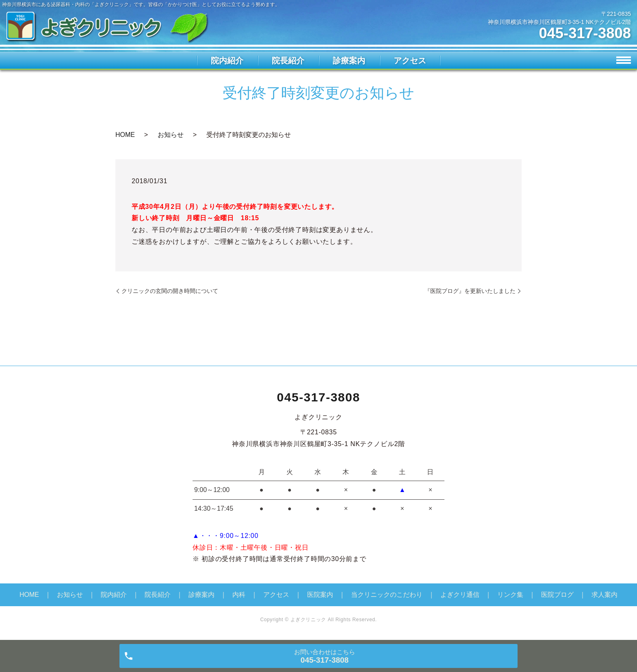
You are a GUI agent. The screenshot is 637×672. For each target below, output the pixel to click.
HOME (125, 135)
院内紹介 (227, 61)
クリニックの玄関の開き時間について (170, 291)
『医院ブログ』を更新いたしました (470, 291)
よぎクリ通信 (460, 595)
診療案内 (349, 61)
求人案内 (604, 595)
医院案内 (320, 595)
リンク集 (510, 595)
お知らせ (171, 135)
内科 (239, 595)
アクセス (410, 61)
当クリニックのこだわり (387, 595)
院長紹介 (288, 61)
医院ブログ (557, 595)
